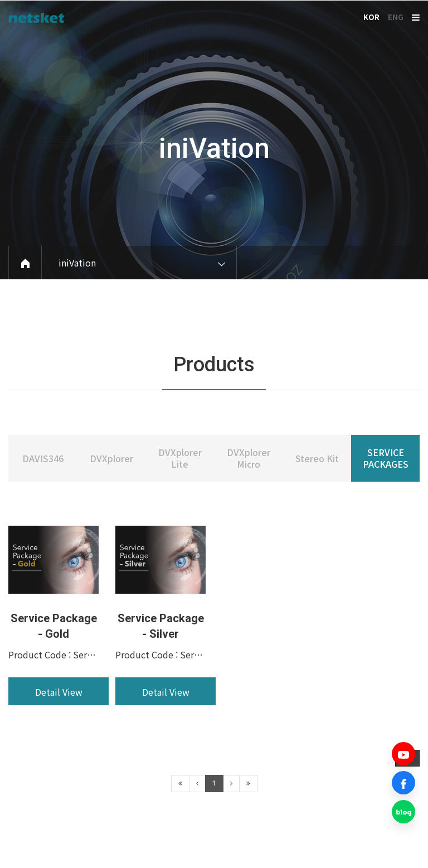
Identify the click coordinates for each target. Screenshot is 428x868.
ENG (396, 17)
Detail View (59, 727)
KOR (371, 17)
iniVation (214, 148)
